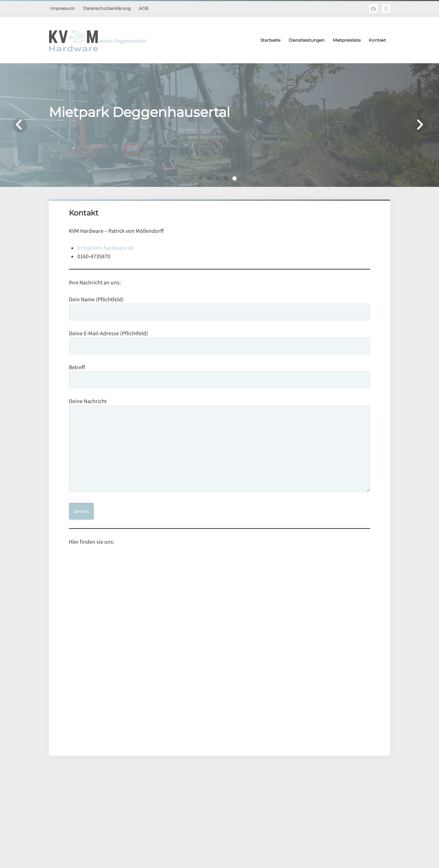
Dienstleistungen (307, 40)
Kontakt (377, 40)
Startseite (270, 40)
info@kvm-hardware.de (106, 248)
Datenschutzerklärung (107, 8)
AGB (144, 8)
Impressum (63, 8)
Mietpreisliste (347, 40)
